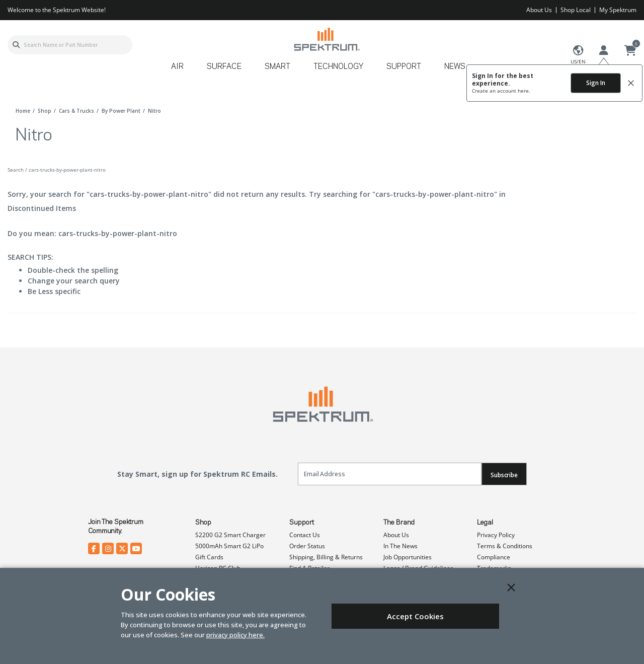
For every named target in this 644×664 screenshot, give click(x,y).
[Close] (511, 587)
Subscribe (504, 475)
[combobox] (70, 45)
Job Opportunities (408, 557)
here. (524, 91)
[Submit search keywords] (16, 45)
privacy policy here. (235, 635)
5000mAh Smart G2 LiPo (229, 546)
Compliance (494, 557)
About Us (539, 10)
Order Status (307, 546)
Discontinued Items (42, 208)
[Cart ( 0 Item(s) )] (630, 51)
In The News (400, 546)
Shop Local (576, 10)
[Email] (390, 474)
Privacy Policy (496, 535)
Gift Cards (209, 557)
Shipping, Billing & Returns (326, 557)
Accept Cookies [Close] (415, 616)
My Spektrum (618, 10)
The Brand (399, 523)
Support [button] (404, 67)
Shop (203, 523)
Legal (485, 523)
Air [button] (177, 67)
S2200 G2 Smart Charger (230, 535)
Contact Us (305, 535)
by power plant (121, 111)
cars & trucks (76, 111)
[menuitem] (181, 70)
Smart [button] (277, 67)
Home (23, 111)
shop (45, 111)
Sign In (596, 83)
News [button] (455, 67)
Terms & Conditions (505, 546)
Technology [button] (338, 67)
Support (302, 523)
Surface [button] (224, 67)
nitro (154, 111)
